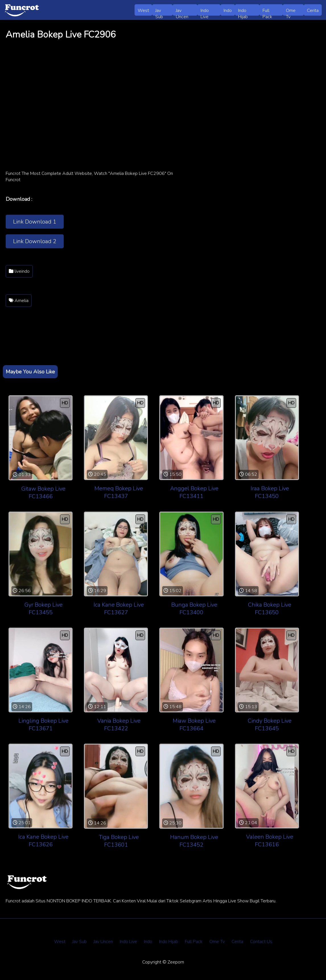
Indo (228, 11)
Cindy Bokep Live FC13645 (270, 725)
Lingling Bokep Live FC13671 (44, 725)
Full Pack (267, 12)
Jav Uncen (182, 12)
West (143, 11)
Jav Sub (159, 12)
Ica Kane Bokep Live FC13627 (119, 609)
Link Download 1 (35, 222)
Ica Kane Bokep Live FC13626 (43, 841)
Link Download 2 (35, 241)
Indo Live (205, 12)
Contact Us (261, 942)
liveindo (19, 271)
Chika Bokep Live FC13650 (270, 609)
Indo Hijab (243, 12)
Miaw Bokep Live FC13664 (194, 725)
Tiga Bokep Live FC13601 (119, 841)
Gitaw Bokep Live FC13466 (43, 493)
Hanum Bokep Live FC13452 (194, 841)
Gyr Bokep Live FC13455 (44, 609)
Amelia (19, 301)
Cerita (313, 11)
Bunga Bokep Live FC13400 (194, 609)
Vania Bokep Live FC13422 (119, 725)
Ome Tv (291, 12)
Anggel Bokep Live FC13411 (194, 492)
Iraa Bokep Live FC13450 (270, 492)
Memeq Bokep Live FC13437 (119, 492)
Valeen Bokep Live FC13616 (270, 841)
